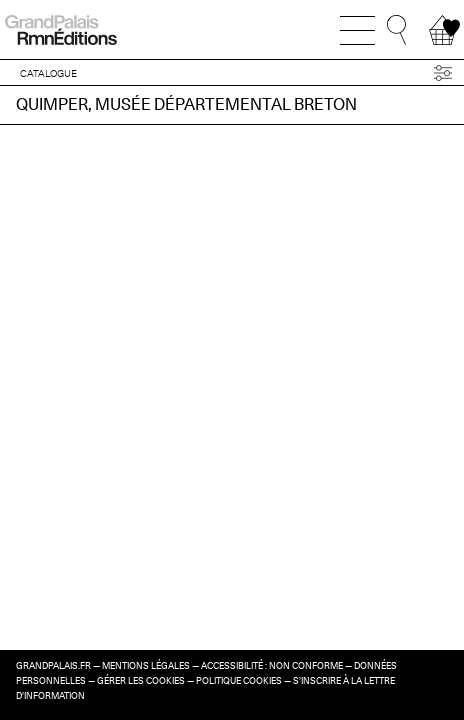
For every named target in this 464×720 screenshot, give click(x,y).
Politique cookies (239, 681)
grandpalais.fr (53, 666)
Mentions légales (146, 666)
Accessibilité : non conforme (272, 666)
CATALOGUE (48, 73)
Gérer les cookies (141, 681)
